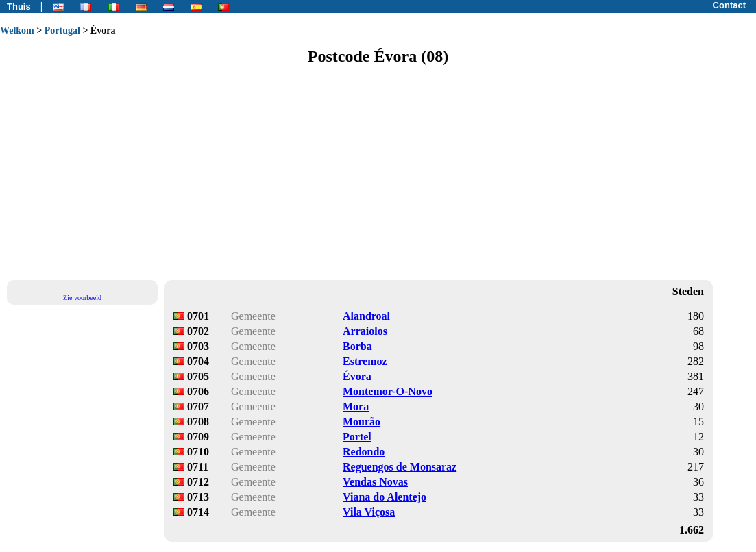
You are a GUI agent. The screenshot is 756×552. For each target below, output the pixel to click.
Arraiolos (365, 331)
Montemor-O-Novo (388, 391)
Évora (357, 376)
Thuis (19, 7)
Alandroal (366, 316)
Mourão (362, 422)
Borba (357, 346)
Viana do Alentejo (385, 497)
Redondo (364, 452)
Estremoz (365, 361)
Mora (356, 406)
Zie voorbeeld (82, 298)
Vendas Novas (375, 482)
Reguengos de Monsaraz (400, 467)
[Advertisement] (378, 172)
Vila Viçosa (369, 512)
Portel (357, 437)
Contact (729, 5)
